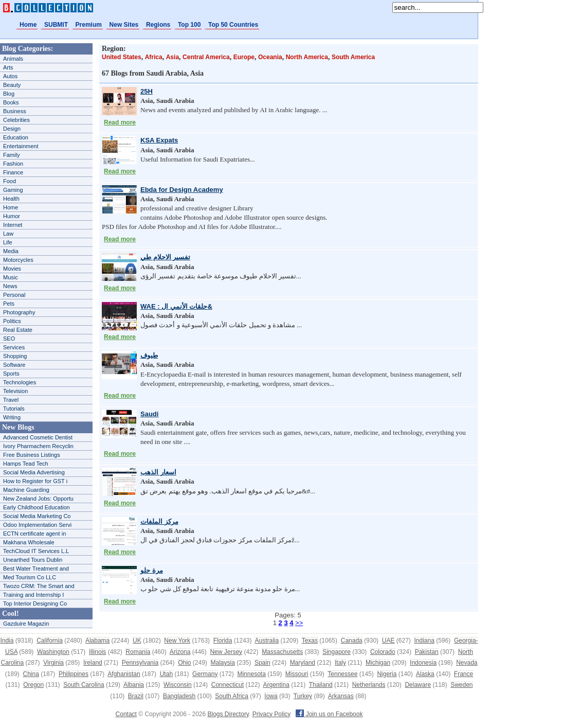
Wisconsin (178, 685)
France (464, 674)
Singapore (337, 652)
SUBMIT (56, 25)
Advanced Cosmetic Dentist (38, 437)
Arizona (180, 652)
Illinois (97, 652)
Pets (9, 304)
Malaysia (223, 663)
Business (15, 111)
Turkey (303, 696)
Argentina (276, 685)
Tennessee (342, 674)
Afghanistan (124, 674)
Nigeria (387, 674)
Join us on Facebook (329, 714)
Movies (12, 269)
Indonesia (423, 663)
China (31, 674)
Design (12, 129)
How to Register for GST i (35, 481)
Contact (126, 714)
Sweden (461, 685)
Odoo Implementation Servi (37, 525)
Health (11, 199)
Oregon (33, 685)
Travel (11, 400)
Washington (53, 652)
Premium (89, 25)
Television (15, 391)
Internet (13, 225)
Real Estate (18, 330)
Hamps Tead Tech (26, 464)
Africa (154, 57)
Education (16, 137)
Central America (206, 57)
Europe (244, 57)
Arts (8, 67)
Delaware (418, 685)
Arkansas (341, 696)
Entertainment (21, 146)
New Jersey (226, 652)
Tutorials (14, 409)
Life (8, 242)
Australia (267, 641)
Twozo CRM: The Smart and (39, 586)
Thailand (321, 685)
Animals (13, 59)
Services (14, 347)
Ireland (93, 663)
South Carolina (84, 685)
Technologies (20, 382)
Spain (262, 663)
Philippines (74, 674)
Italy (340, 663)
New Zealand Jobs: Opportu (38, 499)
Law (8, 234)
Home (28, 25)
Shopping (15, 356)
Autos (10, 76)
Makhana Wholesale (29, 542)
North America (307, 57)
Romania (138, 652)
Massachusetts (282, 652)
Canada (352, 641)
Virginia (53, 663)
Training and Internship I (33, 595)
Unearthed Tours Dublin (33, 560)
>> (299, 623)
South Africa (232, 696)
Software (14, 365)
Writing (12, 417)
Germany (205, 674)
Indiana (424, 641)
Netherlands (369, 685)
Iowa (271, 696)
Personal (14, 295)
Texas (310, 641)
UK (137, 641)
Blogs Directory (228, 714)
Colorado (383, 652)
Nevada (467, 663)
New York (177, 641)
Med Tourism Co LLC (30, 577)
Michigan (378, 663)
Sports (11, 374)
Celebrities (16, 120)
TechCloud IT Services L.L (36, 551)
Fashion (13, 164)
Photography (19, 312)
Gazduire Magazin (26, 624)
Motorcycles (18, 260)
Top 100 (189, 25)
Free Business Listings (32, 455)
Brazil (136, 696)
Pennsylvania (140, 663)
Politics (12, 321)
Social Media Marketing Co (37, 516)
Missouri (297, 674)
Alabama (97, 641)
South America (353, 57)
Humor (12, 216)
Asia (173, 57)
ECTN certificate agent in (34, 534)
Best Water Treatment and (36, 569)
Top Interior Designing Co (35, 603)
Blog (9, 94)
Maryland (303, 663)
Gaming (13, 190)
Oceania (270, 57)
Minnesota (251, 674)
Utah (166, 674)
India (7, 641)
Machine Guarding (26, 490)
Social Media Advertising (34, 472)
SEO (9, 339)
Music (11, 277)
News (10, 286)
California (50, 641)
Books (11, 102)
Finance (13, 172)
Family (11, 155)
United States (122, 57)
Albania (134, 685)
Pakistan (427, 652)
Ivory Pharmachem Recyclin (38, 446)
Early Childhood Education (37, 507)
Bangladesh (179, 696)
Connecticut (228, 685)
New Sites (124, 25)
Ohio (184, 663)
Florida (223, 641)
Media (11, 251)
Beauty (12, 85)
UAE (388, 641)
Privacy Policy (272, 714)
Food (10, 181)
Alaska (425, 674)
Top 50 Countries (233, 25)
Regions (158, 25)
